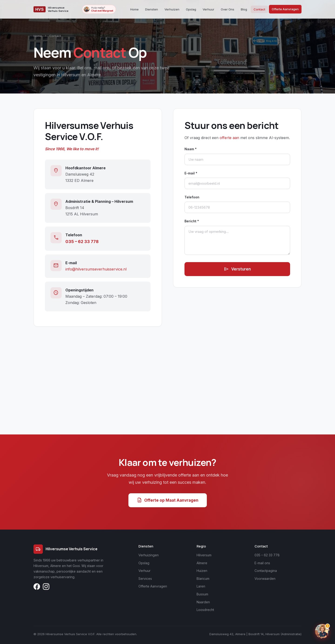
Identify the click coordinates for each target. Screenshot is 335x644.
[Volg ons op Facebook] (37, 587)
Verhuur (208, 9)
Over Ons (228, 9)
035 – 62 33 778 (82, 242)
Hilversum (204, 555)
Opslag (191, 9)
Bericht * (192, 221)
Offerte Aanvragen (285, 9)
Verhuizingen (149, 555)
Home (134, 9)
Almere (202, 563)
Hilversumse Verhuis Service (65, 549)
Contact (259, 9)
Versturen (237, 269)
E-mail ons (262, 563)
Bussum (202, 594)
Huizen (202, 571)
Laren (201, 586)
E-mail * (191, 173)
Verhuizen (172, 9)
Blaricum (203, 579)
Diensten (152, 9)
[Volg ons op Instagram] (46, 587)
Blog (244, 9)
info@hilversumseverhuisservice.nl (96, 269)
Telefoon (192, 197)
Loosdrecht (205, 610)
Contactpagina (266, 571)
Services (145, 579)
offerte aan (229, 138)
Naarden (203, 602)
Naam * (191, 149)
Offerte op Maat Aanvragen (168, 500)
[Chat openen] (322, 631)
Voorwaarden (265, 579)
